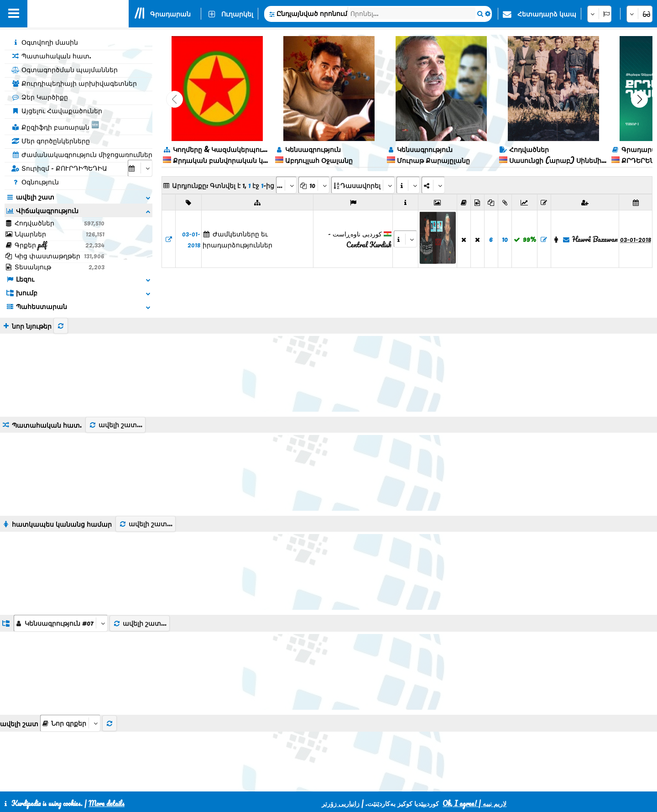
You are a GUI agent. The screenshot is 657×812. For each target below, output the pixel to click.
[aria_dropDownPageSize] (314, 185)
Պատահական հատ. (51, 56)
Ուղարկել (237, 14)
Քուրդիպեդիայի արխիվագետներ (74, 83)
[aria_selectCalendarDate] (140, 168)
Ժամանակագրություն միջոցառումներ (82, 154)
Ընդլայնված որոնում (312, 13)
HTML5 (340, 781)
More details (107, 803)
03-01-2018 (191, 239)
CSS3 (305, 781)
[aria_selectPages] (286, 185)
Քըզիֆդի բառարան (55, 126)
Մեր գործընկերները (51, 141)
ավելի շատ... (115, 376)
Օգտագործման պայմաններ (65, 69)
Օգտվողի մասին (45, 42)
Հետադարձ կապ (547, 14)
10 (505, 239)
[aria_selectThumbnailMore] (70, 674)
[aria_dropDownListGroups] (61, 574)
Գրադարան (170, 14)
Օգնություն (35, 182)
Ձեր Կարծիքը (40, 97)
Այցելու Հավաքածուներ (57, 110)
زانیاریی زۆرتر (341, 803)
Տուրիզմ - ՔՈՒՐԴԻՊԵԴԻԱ (59, 168)
